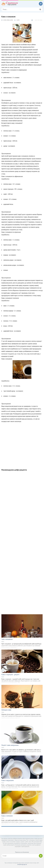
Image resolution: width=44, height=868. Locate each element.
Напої (3, 642)
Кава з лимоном (7, 816)
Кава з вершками (8, 780)
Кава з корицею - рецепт (10, 675)
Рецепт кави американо (10, 745)
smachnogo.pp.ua (22, 864)
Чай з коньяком (7, 639)
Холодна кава (6, 710)
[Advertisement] (22, 444)
